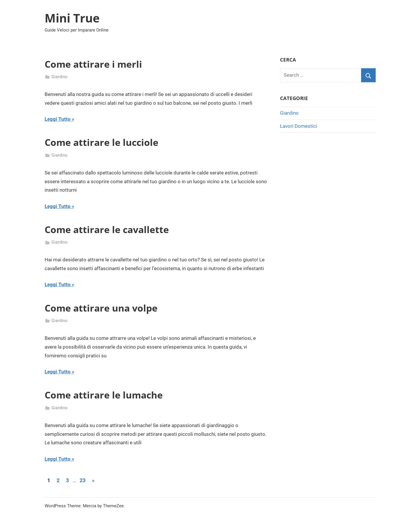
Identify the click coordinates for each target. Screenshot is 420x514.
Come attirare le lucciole (101, 142)
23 (83, 480)
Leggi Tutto (58, 119)
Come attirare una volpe (101, 308)
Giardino (60, 77)
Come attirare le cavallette (107, 229)
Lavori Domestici (299, 126)
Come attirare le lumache (104, 395)
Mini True (72, 18)
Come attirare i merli (93, 64)
